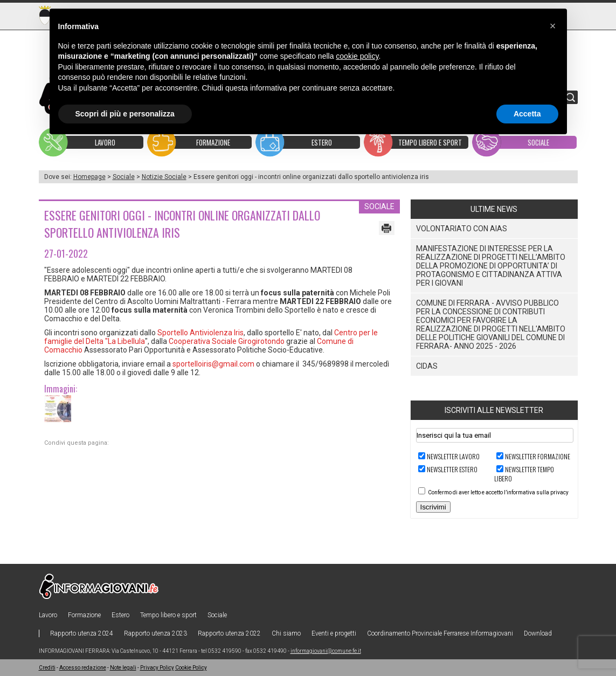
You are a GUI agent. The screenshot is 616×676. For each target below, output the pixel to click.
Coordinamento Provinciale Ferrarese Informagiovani (440, 633)
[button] (553, 26)
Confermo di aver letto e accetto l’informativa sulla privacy (498, 492)
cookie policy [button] (357, 56)
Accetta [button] (527, 114)
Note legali (123, 668)
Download (538, 633)
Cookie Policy (191, 668)
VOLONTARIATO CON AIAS (462, 229)
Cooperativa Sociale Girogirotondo (227, 341)
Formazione (84, 615)
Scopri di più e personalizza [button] (125, 114)
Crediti (47, 668)
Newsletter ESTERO (452, 469)
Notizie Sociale (164, 177)
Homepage (89, 177)
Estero (120, 615)
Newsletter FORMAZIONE (538, 456)
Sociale (124, 177)
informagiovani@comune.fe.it (326, 651)
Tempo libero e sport (168, 615)
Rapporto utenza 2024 (82, 633)
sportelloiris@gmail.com (213, 364)
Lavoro (48, 615)
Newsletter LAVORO (453, 456)
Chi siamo (286, 633)
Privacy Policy (157, 668)
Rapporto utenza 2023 (155, 633)
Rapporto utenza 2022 (229, 633)
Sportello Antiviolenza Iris (200, 333)
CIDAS (427, 366)
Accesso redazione (83, 668)
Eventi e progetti (334, 633)
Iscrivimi (433, 507)
